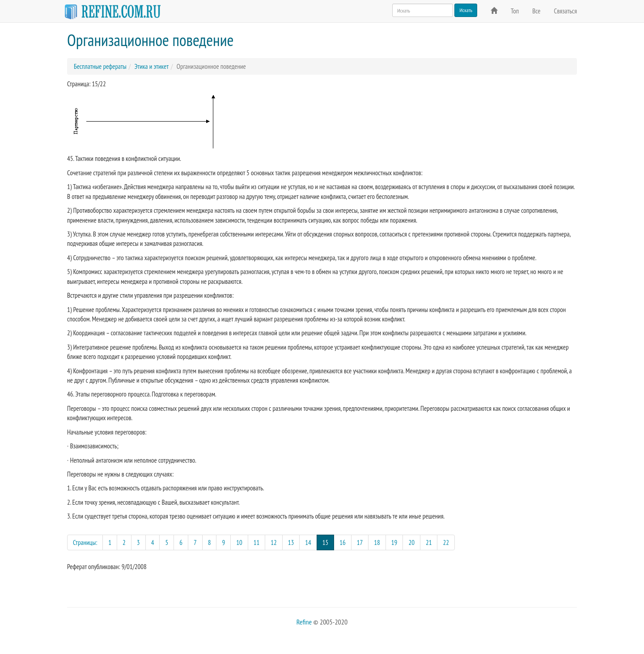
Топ (515, 11)
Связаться (566, 11)
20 (411, 542)
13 (291, 542)
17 (360, 542)
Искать (466, 10)
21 (429, 542)
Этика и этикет (151, 66)
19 (394, 542)
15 (328, 542)
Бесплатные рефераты (100, 66)
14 (308, 542)
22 (446, 542)
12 (274, 542)
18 (377, 542)
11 (257, 542)
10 (239, 542)
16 (343, 542)
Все (536, 11)
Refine (304, 622)
